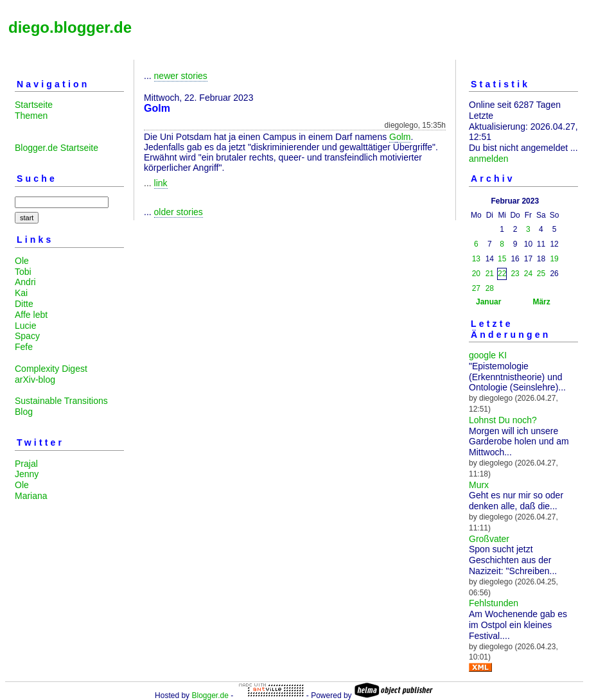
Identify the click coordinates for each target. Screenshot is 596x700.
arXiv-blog (35, 380)
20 (476, 274)
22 (502, 274)
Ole (22, 261)
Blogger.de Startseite (57, 148)
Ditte (24, 304)
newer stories (181, 76)
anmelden (489, 159)
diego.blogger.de (70, 27)
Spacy (27, 336)
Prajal (26, 464)
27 (476, 288)
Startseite (34, 105)
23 (515, 274)
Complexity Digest (51, 369)
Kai (21, 293)
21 (490, 274)
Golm (400, 137)
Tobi (23, 272)
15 (502, 259)
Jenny (27, 474)
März (541, 302)
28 (490, 288)
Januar (488, 302)
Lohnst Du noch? (503, 420)
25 (541, 274)
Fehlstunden (494, 603)
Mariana (31, 496)
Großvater (489, 539)
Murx (479, 485)
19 (554, 259)
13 (476, 259)
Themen (31, 116)
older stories (179, 212)
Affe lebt (31, 315)
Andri (25, 282)
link (161, 183)
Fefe (24, 347)
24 (528, 274)
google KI (488, 355)
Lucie (25, 326)
